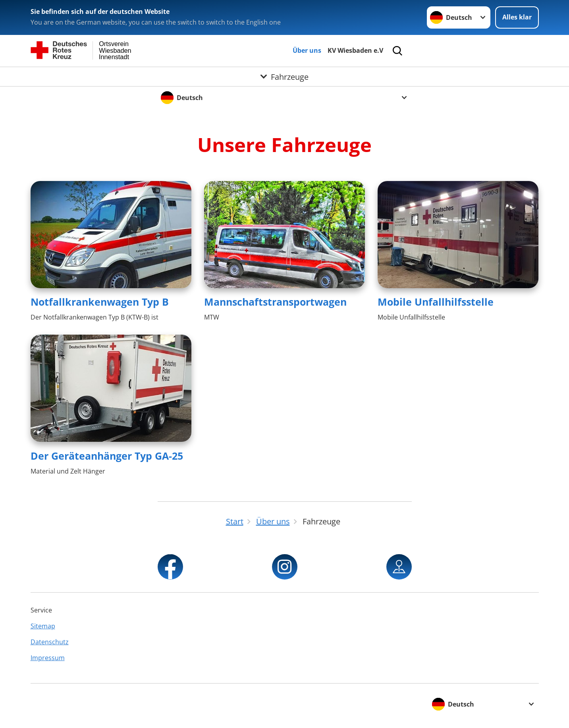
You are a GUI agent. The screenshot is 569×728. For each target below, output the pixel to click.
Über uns (307, 50)
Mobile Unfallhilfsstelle (436, 302)
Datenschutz (50, 642)
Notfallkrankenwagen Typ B (100, 302)
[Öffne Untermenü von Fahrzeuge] (284, 77)
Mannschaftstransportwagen (275, 302)
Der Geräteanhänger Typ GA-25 (107, 456)
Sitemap (43, 626)
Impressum (48, 658)
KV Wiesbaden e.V (355, 50)
